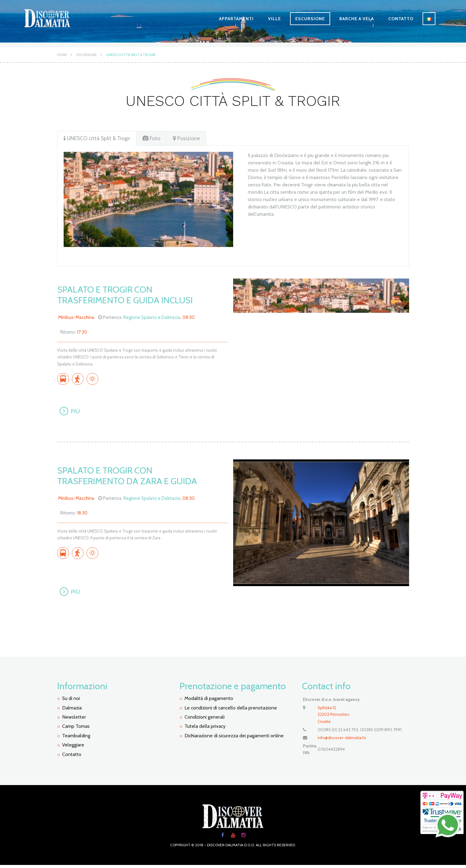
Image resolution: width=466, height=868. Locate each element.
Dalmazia (72, 711)
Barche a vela (357, 19)
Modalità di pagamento (209, 701)
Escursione (310, 19)
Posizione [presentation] (189, 138)
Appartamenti (236, 19)
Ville (274, 19)
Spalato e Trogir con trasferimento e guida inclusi (127, 295)
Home (62, 55)
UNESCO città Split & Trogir (131, 55)
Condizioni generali (205, 720)
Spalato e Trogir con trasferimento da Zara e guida (130, 477)
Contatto (401, 19)
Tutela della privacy (205, 729)
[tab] (98, 138)
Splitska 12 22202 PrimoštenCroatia (334, 717)
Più (76, 412)
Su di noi (71, 701)
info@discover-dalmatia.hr (342, 740)
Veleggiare (73, 748)
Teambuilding (76, 738)
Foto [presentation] (154, 138)
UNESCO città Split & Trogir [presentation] (98, 138)
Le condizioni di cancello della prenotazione (231, 711)
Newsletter (74, 720)
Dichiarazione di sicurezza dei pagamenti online (234, 738)
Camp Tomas (76, 729)
